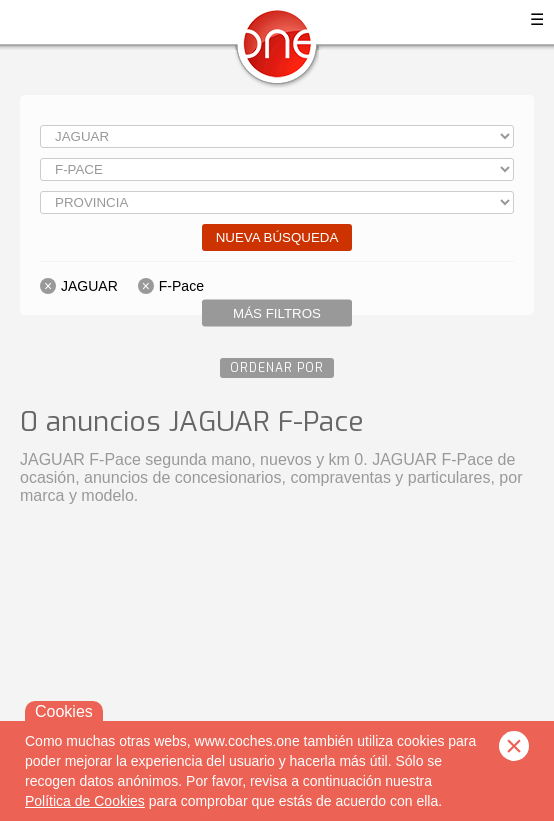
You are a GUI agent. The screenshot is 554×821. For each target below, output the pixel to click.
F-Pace (181, 286)
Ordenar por (277, 368)
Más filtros (277, 313)
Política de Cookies (85, 801)
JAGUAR (89, 286)
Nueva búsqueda (277, 237)
